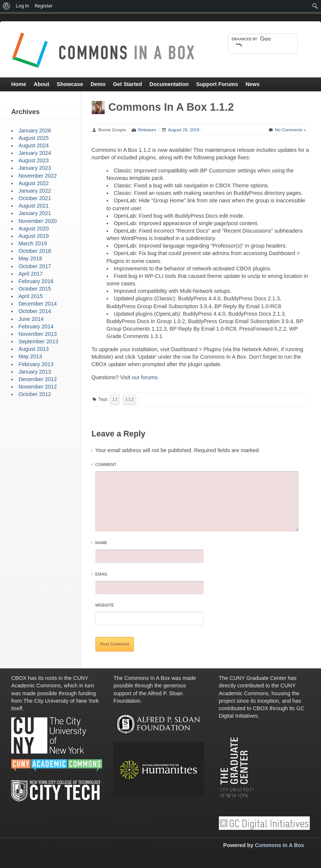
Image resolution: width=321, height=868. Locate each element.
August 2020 (33, 228)
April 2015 (30, 296)
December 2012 (37, 379)
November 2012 (37, 387)
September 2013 (38, 341)
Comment (106, 466)
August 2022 (33, 183)
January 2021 (35, 213)
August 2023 (33, 160)
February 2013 (36, 364)
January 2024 (35, 153)
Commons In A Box (279, 845)
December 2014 (37, 304)
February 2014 (36, 326)
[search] (251, 39)
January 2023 (35, 168)
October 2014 (35, 311)
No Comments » (291, 130)
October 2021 (35, 198)
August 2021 (33, 206)
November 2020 (37, 221)
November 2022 (37, 176)
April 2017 (30, 274)
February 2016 (36, 281)
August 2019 (33, 236)
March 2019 (33, 243)
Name (101, 544)
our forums (145, 377)
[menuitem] (7, 6)
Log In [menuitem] (22, 6)
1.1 (115, 399)
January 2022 (35, 191)
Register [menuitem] (44, 6)
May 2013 (30, 356)
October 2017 (35, 266)
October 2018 (35, 251)
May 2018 (30, 258)
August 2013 (33, 349)
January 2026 (35, 131)
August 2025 (33, 138)
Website (105, 605)
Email (102, 575)
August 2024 (33, 145)
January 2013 (35, 372)
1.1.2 (129, 399)
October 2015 (35, 289)
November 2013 (37, 334)
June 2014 (31, 319)
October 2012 (35, 394)
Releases (147, 130)
